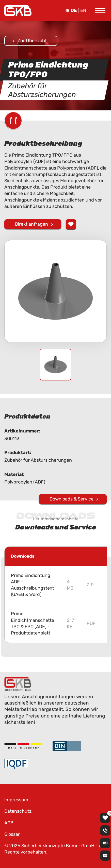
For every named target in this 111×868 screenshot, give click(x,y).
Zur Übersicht (32, 41)
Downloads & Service (72, 499)
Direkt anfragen (31, 224)
